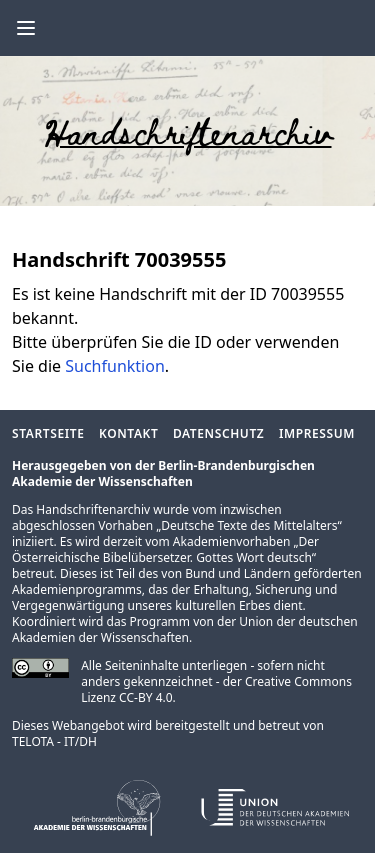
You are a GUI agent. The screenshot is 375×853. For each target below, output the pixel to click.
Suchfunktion (115, 366)
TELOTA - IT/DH (54, 741)
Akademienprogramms (77, 589)
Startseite (48, 433)
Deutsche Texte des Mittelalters (249, 525)
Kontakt (128, 433)
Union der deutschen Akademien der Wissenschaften (185, 629)
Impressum (317, 433)
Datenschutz (218, 433)
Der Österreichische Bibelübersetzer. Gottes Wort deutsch (165, 549)
